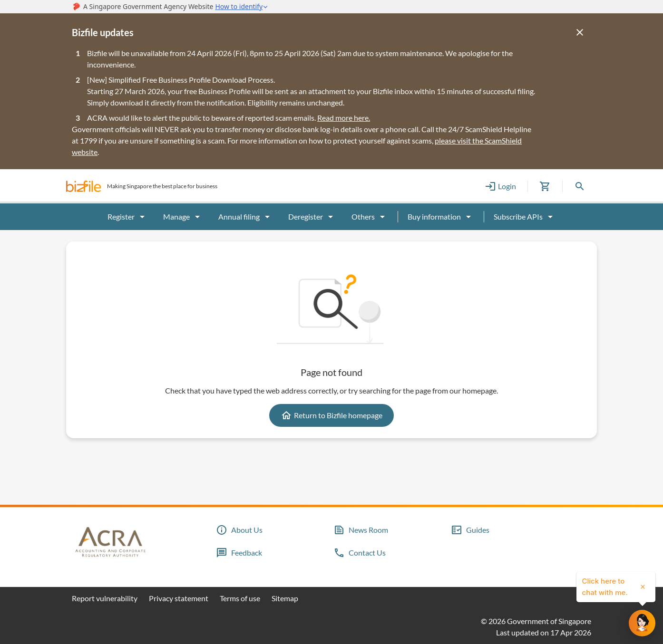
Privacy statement (179, 598)
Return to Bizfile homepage (331, 415)
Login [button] (500, 186)
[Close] (580, 32)
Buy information (441, 217)
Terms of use (240, 598)
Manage (183, 217)
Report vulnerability (105, 598)
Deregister (312, 217)
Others (370, 217)
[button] (84, 186)
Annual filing (246, 217)
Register (128, 217)
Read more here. (344, 118)
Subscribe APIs (525, 217)
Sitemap (285, 598)
